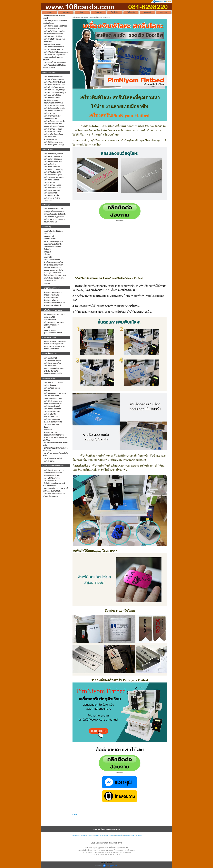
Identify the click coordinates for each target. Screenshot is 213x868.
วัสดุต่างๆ (98, 12)
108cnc (112, 835)
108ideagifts (119, 835)
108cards (127, 835)
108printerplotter (136, 835)
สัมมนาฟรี (147, 12)
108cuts (97, 835)
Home (49, 12)
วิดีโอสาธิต (131, 12)
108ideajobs (76, 835)
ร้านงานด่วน (66, 12)
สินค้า (82, 12)
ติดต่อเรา (164, 12)
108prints (84, 835)
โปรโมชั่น (115, 12)
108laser (90, 835)
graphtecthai (104, 835)
